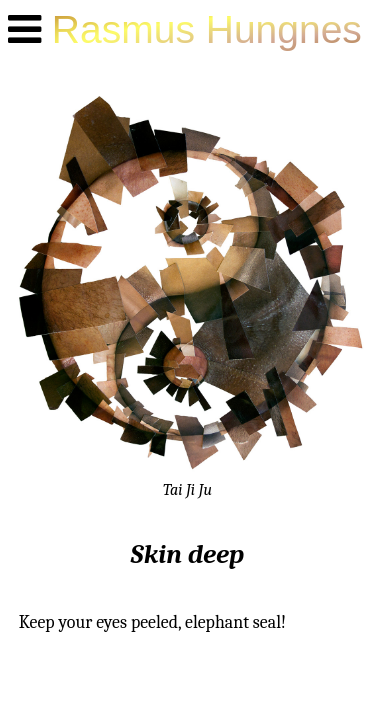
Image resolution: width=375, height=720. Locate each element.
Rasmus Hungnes (207, 29)
